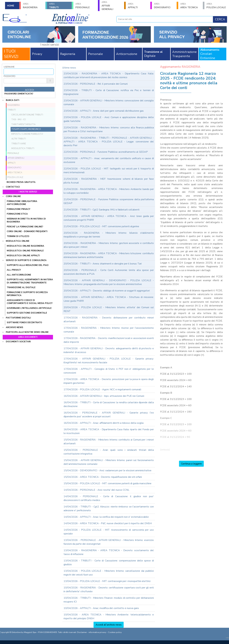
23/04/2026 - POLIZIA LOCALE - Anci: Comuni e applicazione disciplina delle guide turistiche (109, 119)
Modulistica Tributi (23, 148)
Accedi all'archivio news (109, 625)
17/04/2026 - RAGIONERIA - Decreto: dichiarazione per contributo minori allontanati (109, 320)
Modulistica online (18, 241)
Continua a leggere (191, 464)
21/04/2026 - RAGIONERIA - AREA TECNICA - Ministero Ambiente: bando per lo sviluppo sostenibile (109, 191)
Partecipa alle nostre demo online (27, 332)
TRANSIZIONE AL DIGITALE (21, 288)
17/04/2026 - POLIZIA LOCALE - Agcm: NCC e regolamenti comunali (102, 389)
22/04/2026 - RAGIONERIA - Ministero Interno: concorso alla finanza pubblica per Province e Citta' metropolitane (109, 129)
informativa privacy (97, 632)
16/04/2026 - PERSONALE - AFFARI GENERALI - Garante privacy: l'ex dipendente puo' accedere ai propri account (109, 415)
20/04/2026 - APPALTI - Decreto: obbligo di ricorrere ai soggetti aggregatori (107, 291)
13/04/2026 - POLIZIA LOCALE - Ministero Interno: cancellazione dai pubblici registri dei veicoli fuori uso (109, 573)
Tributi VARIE (19, 144)
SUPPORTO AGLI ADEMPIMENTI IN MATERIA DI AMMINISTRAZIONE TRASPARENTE (30, 281)
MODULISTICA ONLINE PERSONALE (25, 251)
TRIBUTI (59, 6)
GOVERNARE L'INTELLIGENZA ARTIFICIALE (29, 308)
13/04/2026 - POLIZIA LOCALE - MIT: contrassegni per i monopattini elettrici (107, 581)
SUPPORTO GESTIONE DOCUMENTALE (27, 313)
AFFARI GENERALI (112, 6)
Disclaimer (82, 632)
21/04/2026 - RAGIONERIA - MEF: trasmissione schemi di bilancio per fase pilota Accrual (109, 181)
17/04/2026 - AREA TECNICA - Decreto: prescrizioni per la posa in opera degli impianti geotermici (109, 381)
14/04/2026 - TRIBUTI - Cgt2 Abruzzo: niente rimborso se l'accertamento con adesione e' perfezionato (109, 509)
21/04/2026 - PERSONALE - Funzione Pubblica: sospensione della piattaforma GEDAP (109, 201)
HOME (11, 6)
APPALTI (138, 6)
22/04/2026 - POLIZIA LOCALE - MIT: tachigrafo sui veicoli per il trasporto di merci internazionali (109, 171)
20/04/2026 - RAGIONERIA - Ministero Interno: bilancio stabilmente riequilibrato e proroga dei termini (109, 235)
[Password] (25, 81)
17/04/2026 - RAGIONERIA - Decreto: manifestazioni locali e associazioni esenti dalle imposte (109, 340)
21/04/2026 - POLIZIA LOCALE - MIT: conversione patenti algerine (101, 226)
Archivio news (15, 327)
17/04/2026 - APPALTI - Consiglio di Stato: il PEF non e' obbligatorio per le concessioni (109, 371)
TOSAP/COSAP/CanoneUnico (26, 129)
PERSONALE (86, 6)
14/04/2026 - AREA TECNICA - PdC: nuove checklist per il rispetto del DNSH (108, 523)
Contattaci (13, 187)
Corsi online (13, 196)
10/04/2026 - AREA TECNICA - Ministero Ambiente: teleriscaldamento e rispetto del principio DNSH (109, 617)
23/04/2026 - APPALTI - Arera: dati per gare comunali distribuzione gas (104, 111)
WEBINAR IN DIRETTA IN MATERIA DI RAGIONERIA (26, 220)
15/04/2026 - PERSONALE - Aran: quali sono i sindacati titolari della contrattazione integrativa (109, 452)
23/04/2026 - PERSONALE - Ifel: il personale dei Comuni (96, 84)
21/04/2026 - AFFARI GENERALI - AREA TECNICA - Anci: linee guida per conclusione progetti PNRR (109, 218)
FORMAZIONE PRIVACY (19, 209)
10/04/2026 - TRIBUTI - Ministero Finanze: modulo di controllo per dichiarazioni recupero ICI (109, 600)
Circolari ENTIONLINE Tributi (27, 115)
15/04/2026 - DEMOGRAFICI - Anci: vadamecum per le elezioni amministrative (107, 470)
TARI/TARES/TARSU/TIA (23, 124)
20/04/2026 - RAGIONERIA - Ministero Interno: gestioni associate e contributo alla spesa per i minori (109, 245)
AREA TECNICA (191, 6)
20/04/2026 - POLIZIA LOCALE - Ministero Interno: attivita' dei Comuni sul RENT (109, 309)
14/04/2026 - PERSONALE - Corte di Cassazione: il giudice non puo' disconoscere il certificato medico (109, 498)
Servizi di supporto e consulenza (26, 260)
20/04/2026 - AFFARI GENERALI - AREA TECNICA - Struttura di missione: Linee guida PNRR (109, 299)
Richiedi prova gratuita (21, 182)
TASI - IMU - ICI (19, 120)
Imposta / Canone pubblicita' (27, 134)
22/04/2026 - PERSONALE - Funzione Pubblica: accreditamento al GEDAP (106, 152)
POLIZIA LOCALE (217, 6)
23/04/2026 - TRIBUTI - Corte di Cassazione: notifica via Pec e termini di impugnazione (109, 92)
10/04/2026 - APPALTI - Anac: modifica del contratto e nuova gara (101, 608)
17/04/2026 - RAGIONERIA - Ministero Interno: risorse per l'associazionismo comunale (109, 330)
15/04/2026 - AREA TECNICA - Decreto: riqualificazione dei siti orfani (103, 477)
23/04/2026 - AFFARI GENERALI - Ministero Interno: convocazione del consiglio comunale (109, 102)
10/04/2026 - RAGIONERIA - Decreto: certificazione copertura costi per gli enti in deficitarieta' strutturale (109, 590)
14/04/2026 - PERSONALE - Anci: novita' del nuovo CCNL (96, 490)
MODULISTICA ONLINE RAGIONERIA (25, 246)
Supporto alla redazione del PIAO (28, 265)
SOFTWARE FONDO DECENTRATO (24, 323)
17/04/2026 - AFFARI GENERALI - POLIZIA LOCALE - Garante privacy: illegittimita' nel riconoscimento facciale (109, 361)
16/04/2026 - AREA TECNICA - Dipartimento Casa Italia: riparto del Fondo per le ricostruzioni (109, 431)
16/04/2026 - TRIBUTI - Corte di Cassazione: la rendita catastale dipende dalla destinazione (109, 404)
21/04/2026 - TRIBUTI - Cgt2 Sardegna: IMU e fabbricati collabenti (101, 210)
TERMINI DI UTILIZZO (18, 236)
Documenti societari (18, 342)
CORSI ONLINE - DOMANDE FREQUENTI (27, 231)
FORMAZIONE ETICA (17, 214)
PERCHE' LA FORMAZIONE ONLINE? (25, 227)
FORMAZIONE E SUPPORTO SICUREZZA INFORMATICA (27, 294)
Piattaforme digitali (18, 318)
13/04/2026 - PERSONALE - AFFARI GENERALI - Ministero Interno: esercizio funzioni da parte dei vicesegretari (109, 542)
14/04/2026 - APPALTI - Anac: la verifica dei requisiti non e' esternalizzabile (106, 517)
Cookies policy (115, 632)
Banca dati (13, 100)
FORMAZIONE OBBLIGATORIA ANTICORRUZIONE (22, 203)
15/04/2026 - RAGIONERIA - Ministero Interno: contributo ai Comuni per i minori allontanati (109, 442)
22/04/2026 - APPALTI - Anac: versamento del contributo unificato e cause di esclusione (109, 160)
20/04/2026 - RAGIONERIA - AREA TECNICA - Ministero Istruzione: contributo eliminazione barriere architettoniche (109, 255)
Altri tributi (19, 139)
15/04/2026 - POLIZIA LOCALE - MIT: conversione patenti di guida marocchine (107, 483)
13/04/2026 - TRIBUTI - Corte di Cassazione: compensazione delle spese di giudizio (109, 563)
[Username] (29, 72)
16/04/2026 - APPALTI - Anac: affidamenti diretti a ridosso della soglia (104, 423)
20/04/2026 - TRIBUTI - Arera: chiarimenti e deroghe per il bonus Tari (103, 264)
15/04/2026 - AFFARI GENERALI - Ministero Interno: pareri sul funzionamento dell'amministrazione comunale (109, 462)
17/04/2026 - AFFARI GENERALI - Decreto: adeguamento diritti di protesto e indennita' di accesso (109, 350)
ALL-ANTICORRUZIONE (19, 275)
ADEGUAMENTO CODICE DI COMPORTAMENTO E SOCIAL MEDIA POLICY (30, 302)
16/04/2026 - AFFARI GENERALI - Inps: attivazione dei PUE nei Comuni (104, 396)
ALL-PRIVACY (14, 270)
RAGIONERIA (33, 6)
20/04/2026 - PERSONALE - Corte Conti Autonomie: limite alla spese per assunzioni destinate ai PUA (109, 272)
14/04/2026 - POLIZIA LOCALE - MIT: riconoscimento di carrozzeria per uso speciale (109, 532)
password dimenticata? (19, 94)
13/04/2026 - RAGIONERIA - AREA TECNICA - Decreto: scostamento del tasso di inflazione (109, 552)
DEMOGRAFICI (164, 6)
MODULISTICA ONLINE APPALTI (23, 256)
